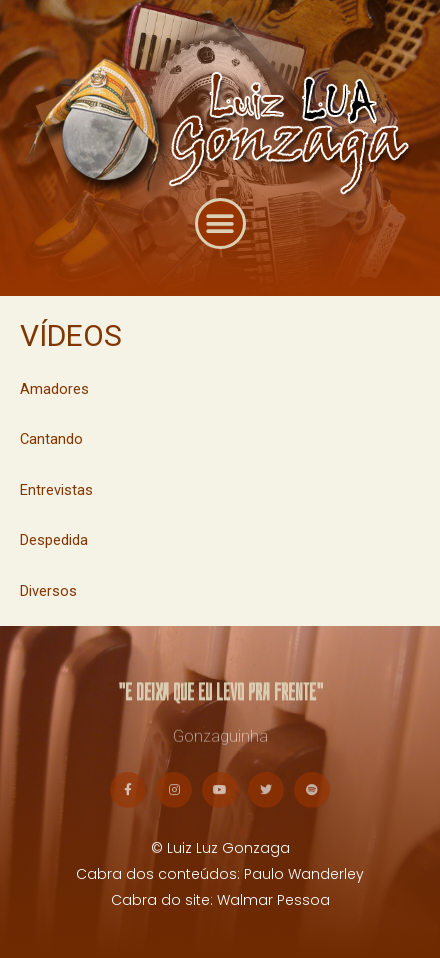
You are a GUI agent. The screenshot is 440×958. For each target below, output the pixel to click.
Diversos (48, 591)
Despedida (54, 540)
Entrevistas (56, 490)
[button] (220, 235)
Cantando (51, 439)
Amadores (54, 389)
